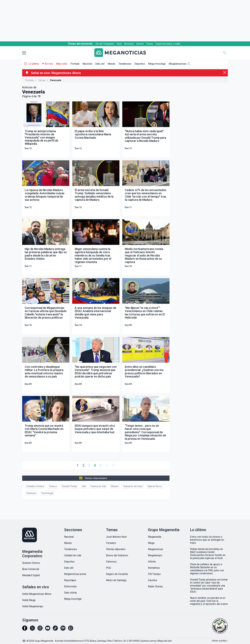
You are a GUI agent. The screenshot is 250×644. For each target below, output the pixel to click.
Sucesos (31, 493)
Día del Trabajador (105, 44)
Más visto (62, 64)
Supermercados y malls (168, 44)
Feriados (111, 543)
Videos (53, 486)
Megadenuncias (178, 64)
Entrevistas (70, 586)
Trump (150, 44)
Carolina (152, 580)
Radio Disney (155, 586)
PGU (108, 568)
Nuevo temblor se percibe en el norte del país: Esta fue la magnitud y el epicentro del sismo (209, 601)
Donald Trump (69, 486)
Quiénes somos (149, 641)
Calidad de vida (73, 555)
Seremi (140, 44)
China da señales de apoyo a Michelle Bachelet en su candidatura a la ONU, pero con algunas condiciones (207, 569)
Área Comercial (31, 569)
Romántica (154, 568)
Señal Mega (29, 600)
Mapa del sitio (165, 641)
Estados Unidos (35, 486)
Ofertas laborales (116, 549)
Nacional (87, 64)
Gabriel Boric (154, 486)
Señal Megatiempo (33, 606)
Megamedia (155, 537)
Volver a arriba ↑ (220, 641)
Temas (42, 80)
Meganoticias (156, 549)
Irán (84, 486)
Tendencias (125, 64)
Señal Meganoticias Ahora (37, 594)
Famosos (111, 562)
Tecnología (47, 493)
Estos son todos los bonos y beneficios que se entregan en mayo (207, 540)
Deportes (140, 64)
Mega (151, 543)
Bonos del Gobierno (117, 555)
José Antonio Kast (116, 537)
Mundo (111, 64)
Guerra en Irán (98, 486)
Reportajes (70, 580)
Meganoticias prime (75, 574)
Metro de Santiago (116, 580)
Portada (75, 64)
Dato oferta (70, 593)
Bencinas (129, 44)
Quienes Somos (31, 563)
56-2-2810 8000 (131, 641)
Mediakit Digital (31, 575)
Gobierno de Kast (133, 486)
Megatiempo (155, 555)
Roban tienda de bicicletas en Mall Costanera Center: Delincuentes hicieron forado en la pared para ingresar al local (208, 554)
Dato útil (100, 64)
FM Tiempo (154, 574)
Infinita (152, 562)
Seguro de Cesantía (117, 574)
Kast (119, 44)
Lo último (34, 64)
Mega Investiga (157, 64)
